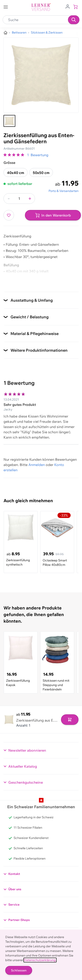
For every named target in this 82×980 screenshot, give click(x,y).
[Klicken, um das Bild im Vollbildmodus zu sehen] (41, 75)
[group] (14, 155)
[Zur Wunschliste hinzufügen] (9, 215)
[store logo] (41, 7)
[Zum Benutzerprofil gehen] (68, 6)
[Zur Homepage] (5, 33)
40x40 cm (16, 173)
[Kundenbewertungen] (41, 413)
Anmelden (37, 465)
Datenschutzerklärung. (40, 960)
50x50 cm (41, 173)
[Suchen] (74, 20)
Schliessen (19, 970)
